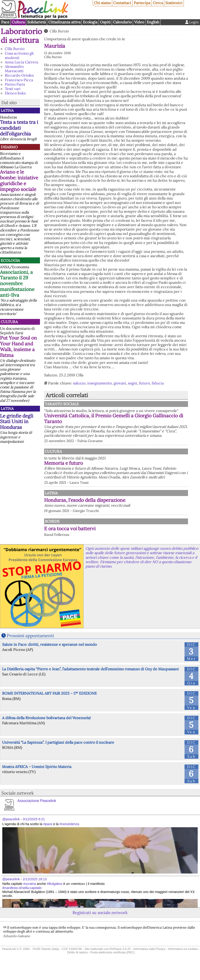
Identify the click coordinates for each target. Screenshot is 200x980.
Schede (52, 534)
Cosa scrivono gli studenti (19, 55)
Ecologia (90, 22)
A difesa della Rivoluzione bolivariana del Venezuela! (46, 731)
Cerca (158, 3)
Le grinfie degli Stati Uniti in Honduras (17, 422)
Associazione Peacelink (37, 814)
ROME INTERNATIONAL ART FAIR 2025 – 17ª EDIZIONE (49, 707)
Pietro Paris (15, 84)
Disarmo (9, 147)
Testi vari (13, 89)
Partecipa (142, 3)
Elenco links (15, 93)
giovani (120, 383)
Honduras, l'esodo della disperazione (133, 513)
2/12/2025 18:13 (35, 893)
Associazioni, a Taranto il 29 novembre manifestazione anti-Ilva (17, 284)
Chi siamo (102, 3)
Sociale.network (18, 806)
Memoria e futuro (112, 472)
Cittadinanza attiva (64, 22)
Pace (5, 22)
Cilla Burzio (15, 49)
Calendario (122, 22)
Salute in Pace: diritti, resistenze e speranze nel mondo (49, 658)
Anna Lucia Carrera (21, 62)
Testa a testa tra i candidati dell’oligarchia (19, 128)
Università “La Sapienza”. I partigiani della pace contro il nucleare (58, 755)
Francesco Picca (19, 80)
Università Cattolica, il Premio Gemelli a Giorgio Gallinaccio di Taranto (137, 423)
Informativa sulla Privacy (149, 962)
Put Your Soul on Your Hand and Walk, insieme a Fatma (18, 346)
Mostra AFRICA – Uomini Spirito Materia (37, 780)
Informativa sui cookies (183, 962)
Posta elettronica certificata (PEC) (112, 966)
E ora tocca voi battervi (70, 542)
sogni (133, 383)
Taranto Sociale (109, 404)
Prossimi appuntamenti (30, 649)
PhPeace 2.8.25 (120, 962)
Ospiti (105, 22)
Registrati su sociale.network (100, 926)
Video (139, 22)
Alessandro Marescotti (14, 69)
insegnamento (100, 383)
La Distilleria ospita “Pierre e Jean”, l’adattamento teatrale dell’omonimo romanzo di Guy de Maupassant (90, 682)
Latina (7, 110)
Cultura (18, 22)
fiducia (158, 383)
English (153, 22)
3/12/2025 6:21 (34, 833)
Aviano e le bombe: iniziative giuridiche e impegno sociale (19, 181)
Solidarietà (36, 22)
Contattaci (122, 3)
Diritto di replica (77, 966)
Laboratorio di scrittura (21, 36)
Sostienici (174, 3)
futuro (144, 383)
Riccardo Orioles (19, 75)
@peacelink (11, 833)
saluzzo (79, 383)
